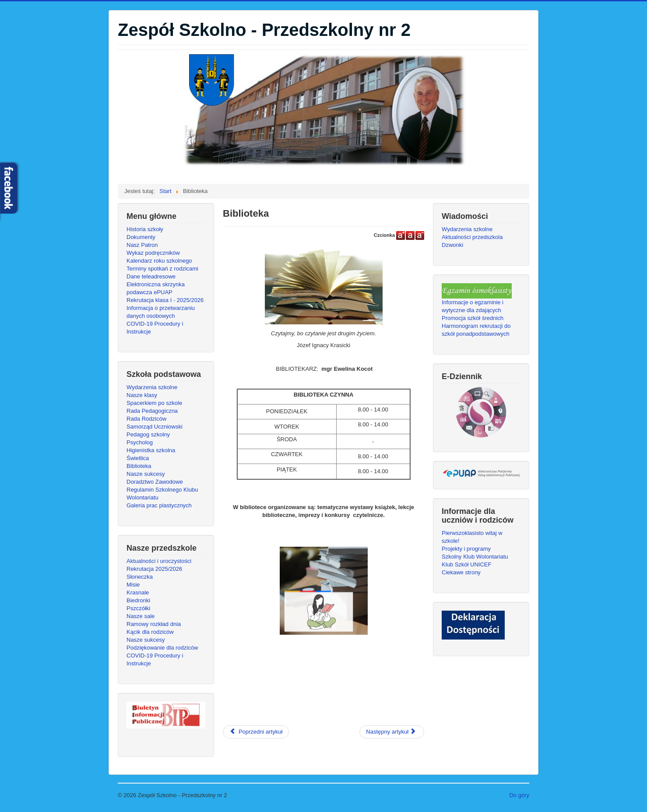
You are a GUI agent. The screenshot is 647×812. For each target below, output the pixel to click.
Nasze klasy (142, 395)
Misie (133, 585)
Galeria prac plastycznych (159, 505)
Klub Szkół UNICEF (466, 564)
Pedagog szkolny (148, 434)
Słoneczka (140, 577)
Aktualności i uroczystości (159, 561)
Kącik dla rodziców (150, 632)
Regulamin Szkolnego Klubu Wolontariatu (162, 494)
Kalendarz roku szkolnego (159, 261)
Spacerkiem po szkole (154, 403)
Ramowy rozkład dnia (154, 624)
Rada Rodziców (146, 419)
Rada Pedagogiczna (152, 411)
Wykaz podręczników (153, 253)
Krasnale (138, 592)
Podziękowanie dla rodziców (162, 648)
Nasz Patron (142, 245)
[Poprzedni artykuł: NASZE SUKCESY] (256, 732)
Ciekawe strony (461, 572)
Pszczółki (138, 608)
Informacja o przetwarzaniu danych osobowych (161, 312)
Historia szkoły (145, 229)
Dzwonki (452, 245)
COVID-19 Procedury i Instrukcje (155, 328)
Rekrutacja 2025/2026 (154, 569)
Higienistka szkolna (151, 450)
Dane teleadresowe (151, 276)
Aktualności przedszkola (472, 237)
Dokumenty (141, 237)
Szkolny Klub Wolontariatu (475, 557)
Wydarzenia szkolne (152, 387)
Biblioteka (139, 466)
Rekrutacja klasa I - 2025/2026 (165, 300)
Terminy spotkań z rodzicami (162, 269)
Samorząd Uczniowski (155, 427)
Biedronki (138, 600)
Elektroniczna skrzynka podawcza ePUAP (156, 288)
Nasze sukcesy (146, 474)
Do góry (519, 795)
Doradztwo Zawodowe (155, 482)
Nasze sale (141, 616)
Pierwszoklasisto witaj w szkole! (472, 537)
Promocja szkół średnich (473, 318)
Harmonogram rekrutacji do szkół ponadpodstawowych (476, 330)
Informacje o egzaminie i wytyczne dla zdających (473, 306)
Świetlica (138, 458)
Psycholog (140, 442)
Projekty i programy (466, 549)
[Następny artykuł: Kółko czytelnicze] (392, 732)
